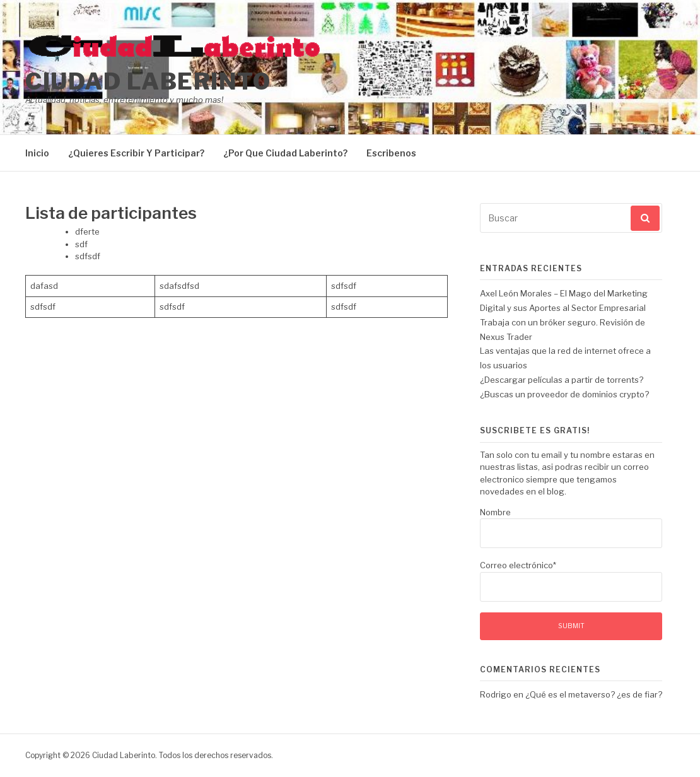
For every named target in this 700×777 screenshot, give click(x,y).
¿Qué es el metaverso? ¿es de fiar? (594, 694)
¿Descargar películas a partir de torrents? (562, 380)
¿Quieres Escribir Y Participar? (136, 153)
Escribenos (391, 153)
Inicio (37, 153)
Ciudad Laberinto (148, 81)
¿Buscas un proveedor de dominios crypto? (564, 394)
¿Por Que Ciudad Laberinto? (285, 153)
